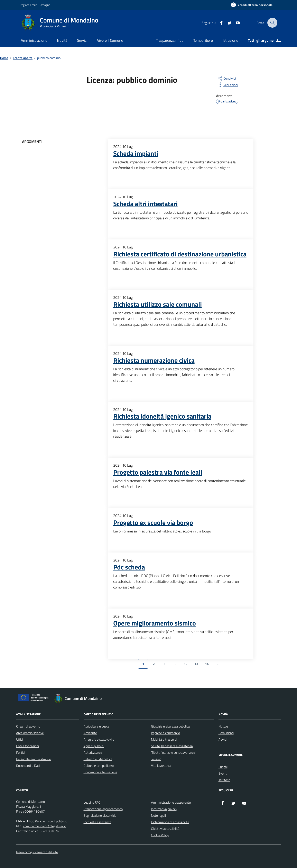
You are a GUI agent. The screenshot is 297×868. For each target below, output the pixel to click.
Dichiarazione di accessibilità (170, 822)
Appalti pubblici (94, 746)
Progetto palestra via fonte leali (158, 472)
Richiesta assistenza (97, 822)
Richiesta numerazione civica (154, 360)
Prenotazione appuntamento (103, 809)
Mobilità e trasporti (164, 739)
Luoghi (223, 767)
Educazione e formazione (100, 772)
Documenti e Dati (28, 766)
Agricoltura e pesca (96, 726)
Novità (62, 40)
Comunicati (226, 733)
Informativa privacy (164, 809)
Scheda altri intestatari (145, 204)
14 (207, 664)
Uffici (20, 739)
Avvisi (222, 739)
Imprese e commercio (165, 733)
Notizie (223, 726)
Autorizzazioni (93, 752)
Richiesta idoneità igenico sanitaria (162, 416)
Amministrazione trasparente (171, 802)
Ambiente (90, 733)
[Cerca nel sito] (272, 23)
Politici (21, 752)
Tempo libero (203, 40)
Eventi (223, 773)
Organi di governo (28, 726)
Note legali (158, 815)
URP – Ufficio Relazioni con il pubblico (42, 821)
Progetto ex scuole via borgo (153, 523)
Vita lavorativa (161, 766)
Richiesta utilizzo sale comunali (157, 304)
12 (186, 664)
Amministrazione (34, 40)
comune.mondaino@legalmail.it (45, 826)
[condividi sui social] (226, 78)
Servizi (82, 40)
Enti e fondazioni (27, 746)
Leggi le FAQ (92, 802)
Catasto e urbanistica (98, 759)
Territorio (224, 780)
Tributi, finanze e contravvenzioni (173, 752)
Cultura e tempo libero (99, 766)
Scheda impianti (136, 154)
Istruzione (230, 40)
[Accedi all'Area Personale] (252, 5)
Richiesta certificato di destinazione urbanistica (180, 254)
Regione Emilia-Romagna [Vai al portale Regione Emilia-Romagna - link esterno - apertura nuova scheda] (35, 5)
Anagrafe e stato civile (99, 739)
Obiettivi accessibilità (165, 829)
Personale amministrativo (34, 759)
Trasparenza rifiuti (170, 40)
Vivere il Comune (110, 40)
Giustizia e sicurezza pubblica (170, 726)
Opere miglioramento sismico (155, 623)
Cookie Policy (160, 835)
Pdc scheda (129, 567)
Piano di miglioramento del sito (37, 852)
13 (196, 664)
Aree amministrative (30, 733)
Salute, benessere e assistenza (172, 746)
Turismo (156, 759)
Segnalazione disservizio (100, 815)
